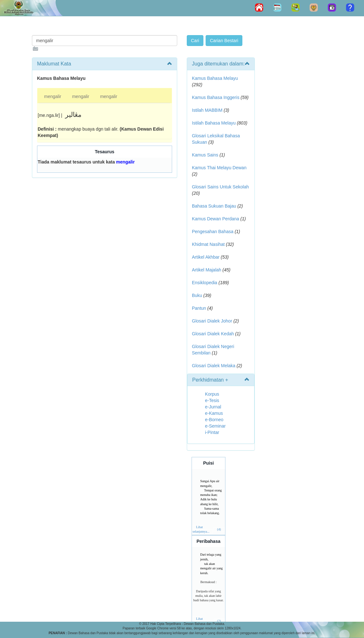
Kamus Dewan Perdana (216, 219)
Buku (197, 295)
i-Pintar (212, 432)
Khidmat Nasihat (208, 244)
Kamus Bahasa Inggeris (216, 97)
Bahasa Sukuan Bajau (214, 206)
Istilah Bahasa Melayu (214, 123)
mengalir (53, 96)
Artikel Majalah (207, 270)
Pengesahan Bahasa (213, 232)
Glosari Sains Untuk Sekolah (220, 187)
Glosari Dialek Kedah (213, 334)
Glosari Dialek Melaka (214, 366)
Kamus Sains (205, 155)
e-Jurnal (213, 407)
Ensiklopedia (205, 283)
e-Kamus (214, 413)
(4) (219, 529)
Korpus (212, 394)
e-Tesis (212, 400)
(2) (219, 621)
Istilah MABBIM (207, 110)
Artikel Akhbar (206, 257)
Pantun (199, 308)
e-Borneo (214, 420)
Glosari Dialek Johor (212, 321)
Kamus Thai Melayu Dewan (219, 168)
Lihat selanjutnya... (201, 529)
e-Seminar (215, 426)
